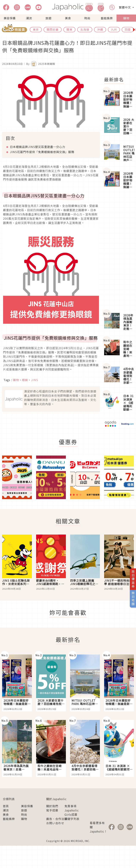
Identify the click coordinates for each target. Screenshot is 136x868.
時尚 (87, 18)
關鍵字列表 (72, 819)
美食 (68, 18)
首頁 (6, 806)
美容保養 (10, 18)
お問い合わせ (55, 823)
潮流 (29, 18)
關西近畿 (53, 29)
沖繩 (100, 29)
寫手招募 (52, 810)
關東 (69, 29)
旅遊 (49, 18)
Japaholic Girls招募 (72, 812)
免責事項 (70, 806)
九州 (114, 29)
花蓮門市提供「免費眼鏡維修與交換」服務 (42, 152)
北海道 (85, 29)
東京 (36, 29)
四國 (128, 29)
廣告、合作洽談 (57, 819)
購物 (126, 18)
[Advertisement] (119, 251)
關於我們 (52, 806)
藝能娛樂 (107, 18)
